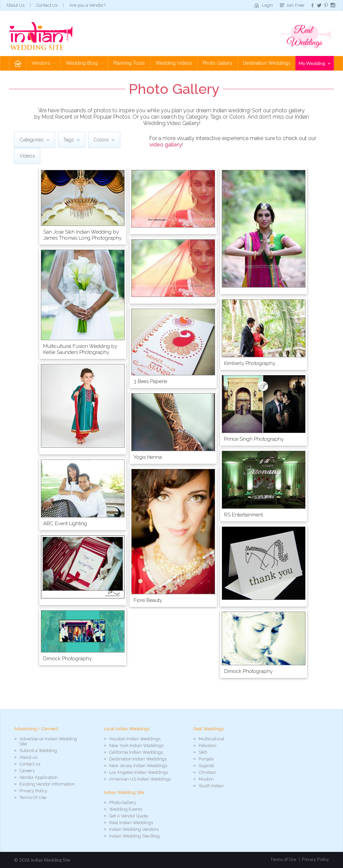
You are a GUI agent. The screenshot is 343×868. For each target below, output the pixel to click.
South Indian (211, 786)
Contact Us (47, 5)
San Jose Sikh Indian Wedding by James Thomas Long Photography (82, 235)
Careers (27, 771)
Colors (104, 140)
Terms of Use (283, 859)
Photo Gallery (218, 63)
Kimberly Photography (250, 363)
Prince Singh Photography (254, 439)
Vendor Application (39, 777)
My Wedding (315, 63)
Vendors (43, 63)
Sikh (203, 752)
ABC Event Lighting (65, 523)
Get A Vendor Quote (129, 816)
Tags (72, 140)
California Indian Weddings (136, 752)
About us (28, 757)
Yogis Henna (148, 457)
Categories (35, 140)
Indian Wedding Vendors (134, 829)
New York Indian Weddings (136, 746)
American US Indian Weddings (140, 779)
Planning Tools (129, 63)
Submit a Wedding (38, 751)
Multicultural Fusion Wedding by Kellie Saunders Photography (80, 349)
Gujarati (206, 766)
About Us (15, 5)
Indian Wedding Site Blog (134, 836)
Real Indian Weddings (131, 823)
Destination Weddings (267, 63)
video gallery (166, 145)
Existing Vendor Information (47, 784)
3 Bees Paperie (150, 381)
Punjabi (206, 759)
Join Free (295, 5)
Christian (207, 772)
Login (267, 5)
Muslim (206, 779)
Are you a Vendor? (87, 5)
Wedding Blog (84, 63)
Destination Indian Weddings (138, 759)
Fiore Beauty (148, 600)
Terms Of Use (33, 797)
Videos (27, 156)
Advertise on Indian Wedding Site (48, 741)
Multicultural (212, 739)
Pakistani (208, 746)
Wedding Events (126, 809)
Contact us (30, 764)
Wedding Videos (174, 63)
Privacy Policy (33, 791)
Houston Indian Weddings (135, 739)
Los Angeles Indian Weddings (139, 772)
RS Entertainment (244, 515)
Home (18, 63)
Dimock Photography (67, 659)
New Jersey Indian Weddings (138, 766)
